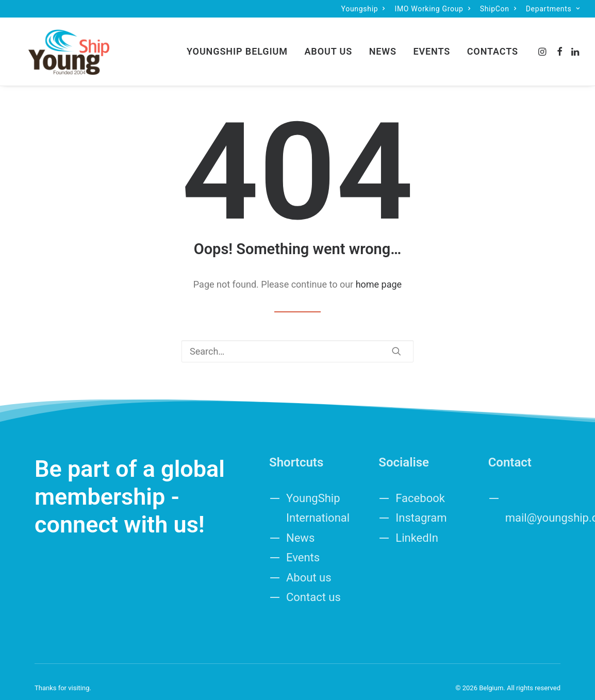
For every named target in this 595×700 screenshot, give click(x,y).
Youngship (363, 9)
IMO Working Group (432, 9)
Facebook (420, 486)
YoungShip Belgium (237, 45)
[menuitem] (363, 9)
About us (309, 565)
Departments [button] (553, 9)
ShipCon (498, 9)
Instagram (421, 505)
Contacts (493, 45)
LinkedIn (417, 526)
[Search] (297, 339)
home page (379, 272)
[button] (543, 45)
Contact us (313, 585)
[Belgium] (56, 45)
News (383, 45)
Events (432, 45)
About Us (328, 45)
